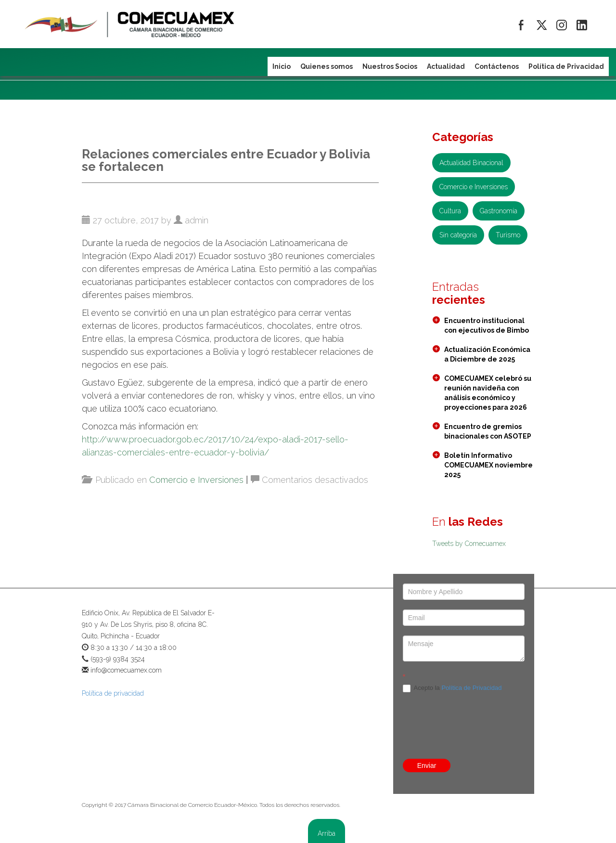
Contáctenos (497, 66)
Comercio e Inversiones (196, 480)
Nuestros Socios (390, 66)
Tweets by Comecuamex (469, 544)
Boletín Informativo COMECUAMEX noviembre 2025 (488, 465)
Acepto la (452, 688)
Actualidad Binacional (471, 163)
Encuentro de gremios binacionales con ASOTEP (488, 431)
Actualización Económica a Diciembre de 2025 (487, 354)
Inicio (282, 66)
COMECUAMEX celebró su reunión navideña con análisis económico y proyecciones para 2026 (488, 393)
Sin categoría (458, 235)
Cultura (450, 211)
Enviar (427, 765)
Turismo (508, 235)
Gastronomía (499, 211)
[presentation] (476, 726)
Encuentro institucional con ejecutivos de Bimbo (487, 325)
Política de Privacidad (471, 688)
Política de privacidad (113, 693)
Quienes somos (327, 66)
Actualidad (446, 66)
